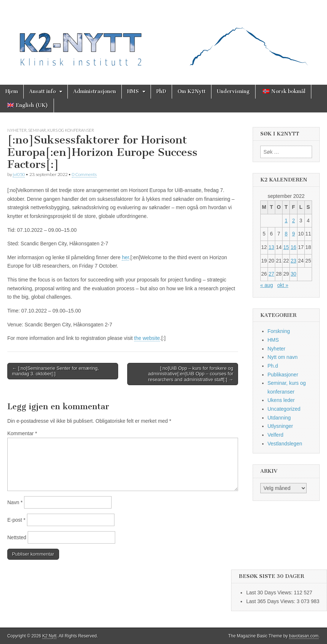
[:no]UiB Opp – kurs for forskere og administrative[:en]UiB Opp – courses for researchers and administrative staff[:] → (190, 374)
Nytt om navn (283, 357)
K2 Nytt (49, 636)
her (125, 257)
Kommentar (22, 433)
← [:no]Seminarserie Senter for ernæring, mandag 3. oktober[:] (55, 371)
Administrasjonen (95, 91)
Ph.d (273, 366)
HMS (133, 91)
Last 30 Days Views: (270, 593)
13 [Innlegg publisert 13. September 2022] (272, 247)
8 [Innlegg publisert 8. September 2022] (286, 234)
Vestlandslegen (285, 444)
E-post (16, 520)
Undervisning (233, 91)
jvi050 (19, 174)
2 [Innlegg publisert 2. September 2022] (293, 221)
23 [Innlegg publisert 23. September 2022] (293, 261)
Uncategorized (284, 409)
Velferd (276, 435)
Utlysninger (280, 426)
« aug (267, 285)
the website (147, 338)
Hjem (12, 91)
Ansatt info (42, 91)
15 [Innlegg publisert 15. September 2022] (286, 247)
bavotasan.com (304, 636)
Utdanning (279, 418)
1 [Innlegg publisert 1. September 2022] (286, 221)
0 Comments (84, 174)
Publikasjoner (283, 375)
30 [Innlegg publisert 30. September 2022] (293, 274)
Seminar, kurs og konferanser (61, 130)
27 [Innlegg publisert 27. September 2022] (272, 274)
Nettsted (17, 537)
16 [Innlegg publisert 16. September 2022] (293, 247)
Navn (15, 502)
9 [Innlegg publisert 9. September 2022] (293, 234)
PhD (161, 91)
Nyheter (17, 130)
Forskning (279, 331)
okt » (283, 285)
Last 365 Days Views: (271, 601)
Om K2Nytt (192, 91)
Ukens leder (281, 400)
